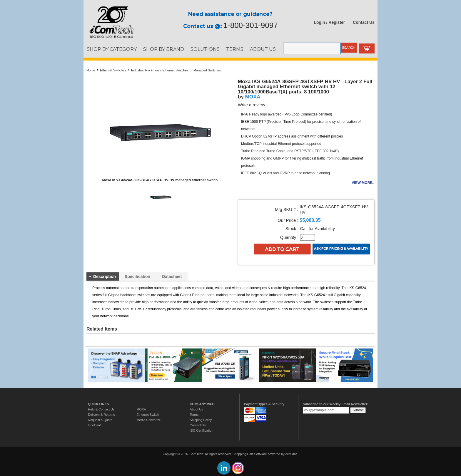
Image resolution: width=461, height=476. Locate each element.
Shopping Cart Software (250, 454)
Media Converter (148, 420)
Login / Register (330, 22)
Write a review (252, 105)
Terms (194, 415)
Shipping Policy (201, 420)
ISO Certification (201, 430)
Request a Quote (100, 420)
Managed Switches (207, 70)
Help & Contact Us (101, 409)
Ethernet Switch (148, 415)
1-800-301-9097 (251, 25)
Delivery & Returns (101, 415)
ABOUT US (263, 49)
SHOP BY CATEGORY (112, 49)
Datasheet (172, 276)
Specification (137, 276)
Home (91, 70)
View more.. (363, 183)
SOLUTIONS (205, 49)
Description (105, 276)
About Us (196, 409)
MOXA (253, 97)
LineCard (95, 425)
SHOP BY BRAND (164, 49)
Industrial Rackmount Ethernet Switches (160, 70)
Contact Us (364, 22)
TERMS (235, 49)
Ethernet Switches (113, 70)
